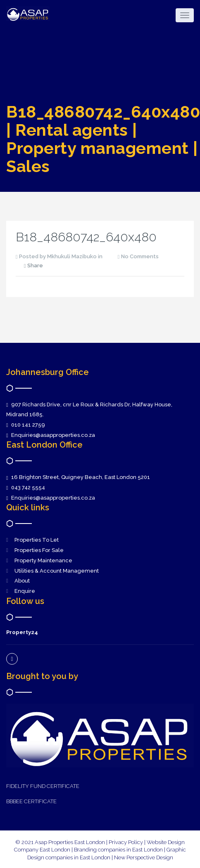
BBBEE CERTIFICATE (31, 801)
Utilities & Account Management (57, 571)
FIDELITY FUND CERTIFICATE (43, 786)
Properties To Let (37, 540)
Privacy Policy (126, 842)
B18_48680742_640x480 (86, 237)
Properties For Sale (39, 550)
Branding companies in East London (119, 850)
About (22, 581)
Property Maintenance (43, 560)
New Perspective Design (144, 857)
